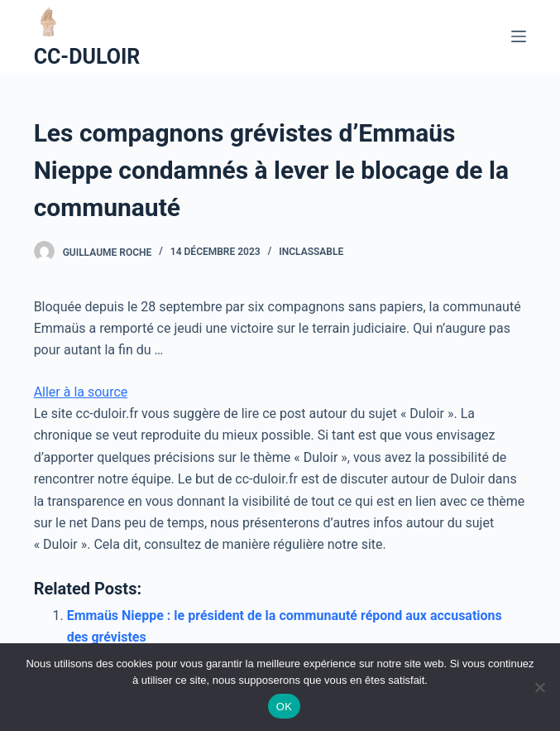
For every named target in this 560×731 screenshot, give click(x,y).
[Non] (539, 687)
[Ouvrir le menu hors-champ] (519, 36)
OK (284, 707)
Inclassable (311, 252)
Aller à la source (81, 392)
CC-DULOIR (87, 57)
